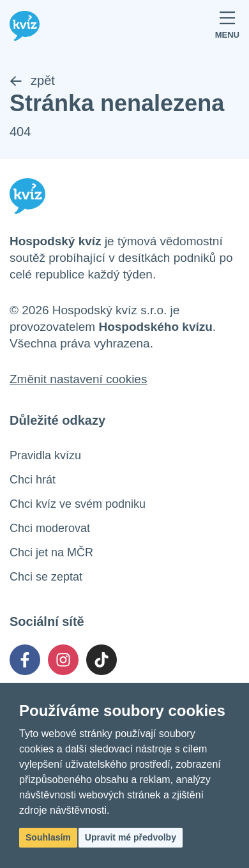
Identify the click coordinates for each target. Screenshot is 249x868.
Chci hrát (33, 480)
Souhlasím (48, 837)
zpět (32, 80)
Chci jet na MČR (51, 552)
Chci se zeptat (46, 577)
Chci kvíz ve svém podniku (78, 504)
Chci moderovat (50, 528)
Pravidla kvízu (45, 455)
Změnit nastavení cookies (78, 379)
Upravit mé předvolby (131, 837)
